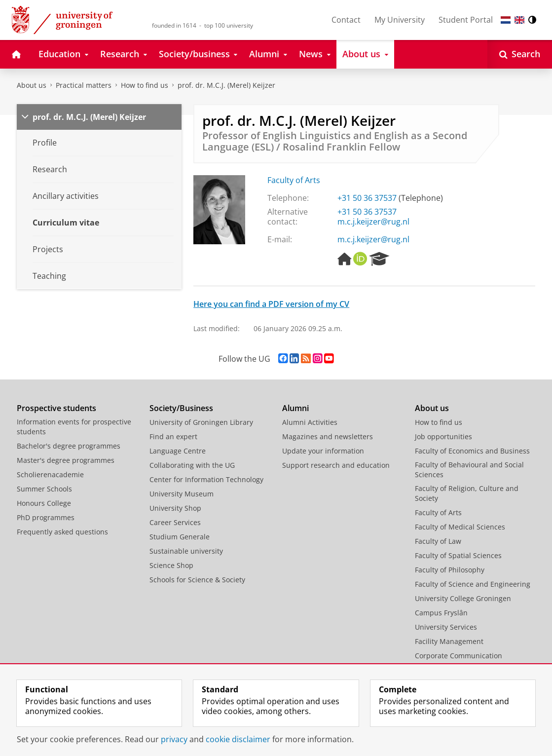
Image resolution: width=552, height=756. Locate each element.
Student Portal (466, 20)
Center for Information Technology (206, 479)
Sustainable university (186, 551)
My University (400, 20)
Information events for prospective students (74, 427)
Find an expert (173, 436)
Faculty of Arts (294, 180)
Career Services (175, 522)
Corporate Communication (459, 656)
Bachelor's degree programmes (69, 446)
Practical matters (84, 85)
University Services (446, 627)
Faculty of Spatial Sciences (458, 555)
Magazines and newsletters (328, 436)
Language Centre (178, 451)
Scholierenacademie (50, 474)
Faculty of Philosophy (450, 570)
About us (32, 85)
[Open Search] (520, 54)
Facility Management (449, 641)
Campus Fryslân (441, 613)
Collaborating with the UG (192, 465)
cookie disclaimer (238, 739)
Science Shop (171, 565)
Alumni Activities (310, 422)
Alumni (295, 408)
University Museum (182, 494)
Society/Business (181, 408)
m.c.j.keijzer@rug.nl (373, 222)
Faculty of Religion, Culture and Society (467, 493)
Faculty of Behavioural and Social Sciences (469, 470)
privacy (174, 739)
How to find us (145, 85)
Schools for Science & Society (197, 580)
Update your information (323, 451)
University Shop (175, 508)
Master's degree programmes (66, 460)
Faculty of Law (438, 541)
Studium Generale (180, 537)
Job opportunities (443, 436)
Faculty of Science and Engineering (473, 584)
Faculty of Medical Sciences (460, 527)
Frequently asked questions (62, 532)
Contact (346, 20)
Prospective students (56, 408)
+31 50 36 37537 (367, 198)
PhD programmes (46, 517)
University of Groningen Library (201, 422)
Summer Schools (44, 489)
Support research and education (336, 465)
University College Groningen (463, 598)
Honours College (44, 503)
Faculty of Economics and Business (472, 451)
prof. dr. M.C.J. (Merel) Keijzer (226, 85)
